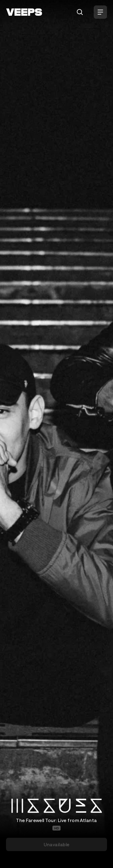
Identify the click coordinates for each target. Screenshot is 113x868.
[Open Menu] (100, 12)
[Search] (80, 12)
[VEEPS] (24, 12)
